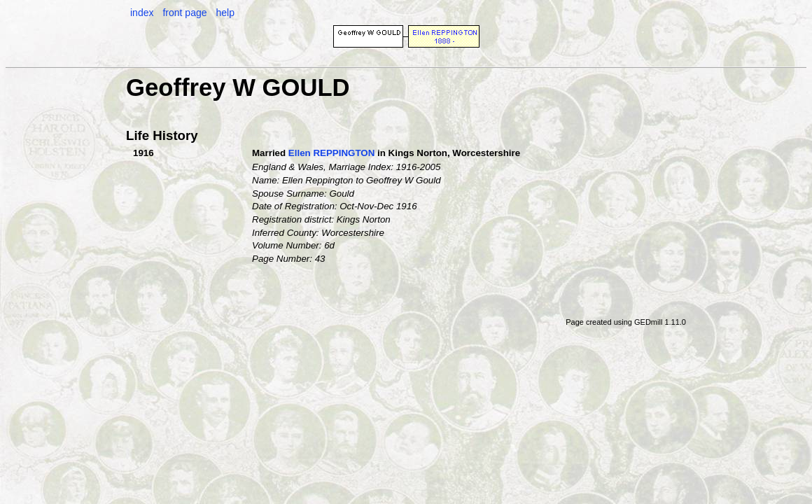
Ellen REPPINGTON (331, 153)
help (225, 13)
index (142, 13)
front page (184, 13)
